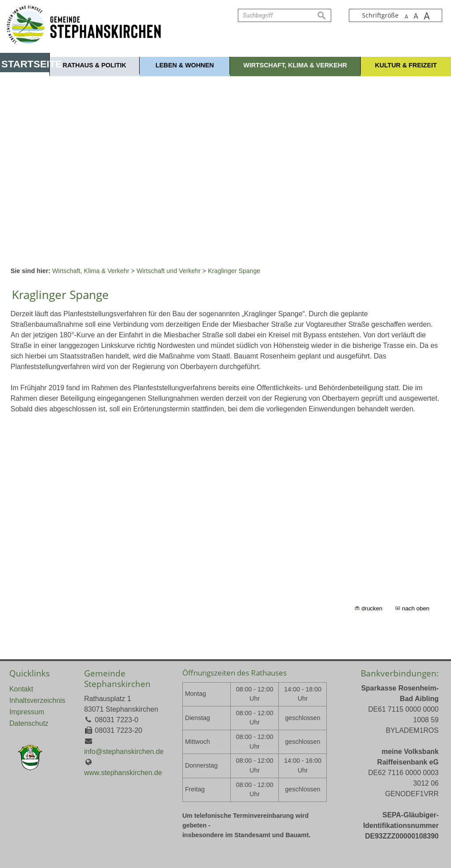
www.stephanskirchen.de (123, 773)
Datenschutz (29, 723)
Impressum (27, 712)
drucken (372, 608)
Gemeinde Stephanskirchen (117, 678)
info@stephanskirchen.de (124, 752)
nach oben (416, 608)
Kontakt (21, 689)
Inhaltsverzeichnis (37, 700)
